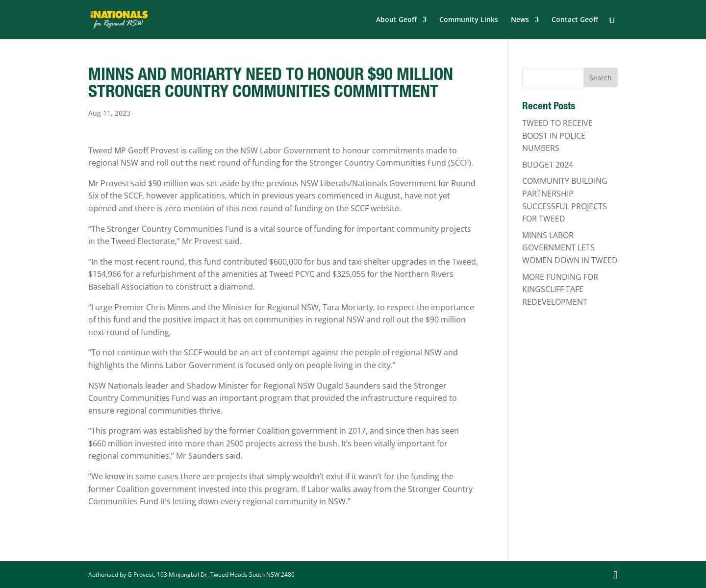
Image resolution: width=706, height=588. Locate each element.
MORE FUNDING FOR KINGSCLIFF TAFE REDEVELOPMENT (560, 289)
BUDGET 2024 (548, 165)
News (520, 20)
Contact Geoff (575, 20)
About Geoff (396, 20)
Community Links (469, 20)
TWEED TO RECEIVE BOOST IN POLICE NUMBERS (557, 135)
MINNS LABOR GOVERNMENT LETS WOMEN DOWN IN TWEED (570, 248)
